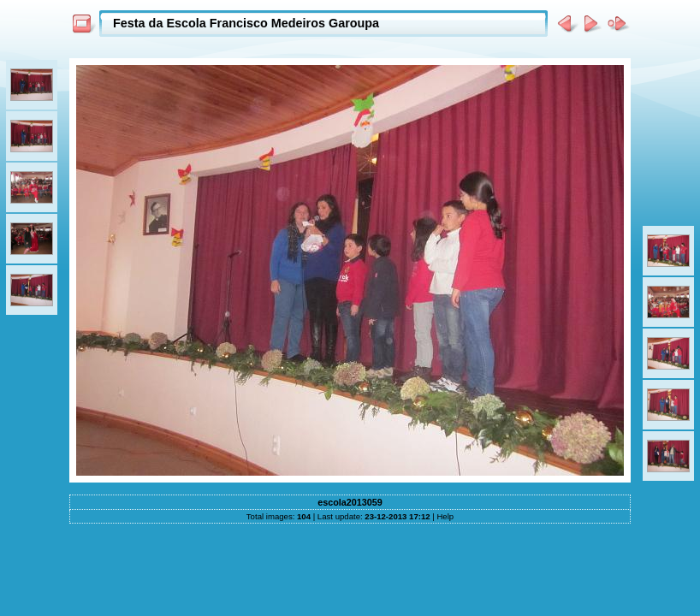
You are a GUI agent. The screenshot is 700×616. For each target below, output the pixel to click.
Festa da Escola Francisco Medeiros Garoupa (246, 23)
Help (445, 516)
